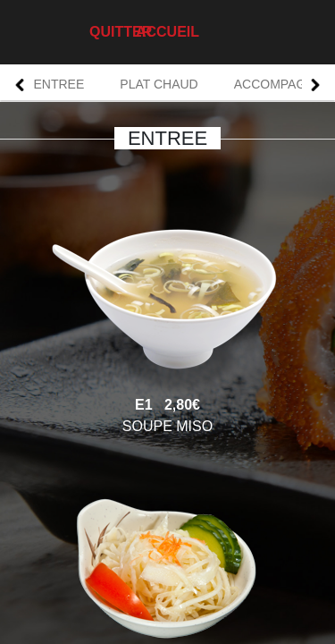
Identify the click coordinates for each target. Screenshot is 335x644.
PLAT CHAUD (159, 84)
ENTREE (59, 84)
